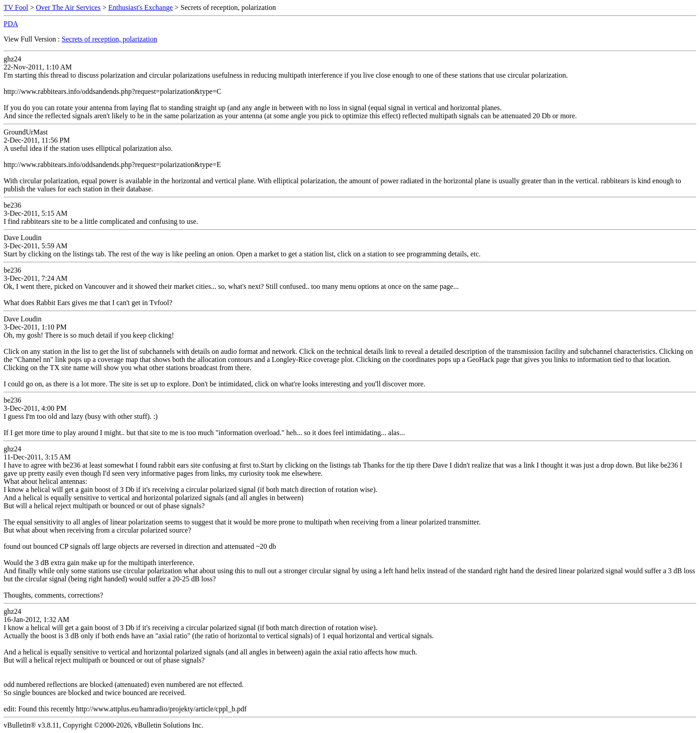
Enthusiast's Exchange (141, 7)
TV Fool (16, 7)
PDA (11, 24)
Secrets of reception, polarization (110, 39)
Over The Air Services (68, 7)
